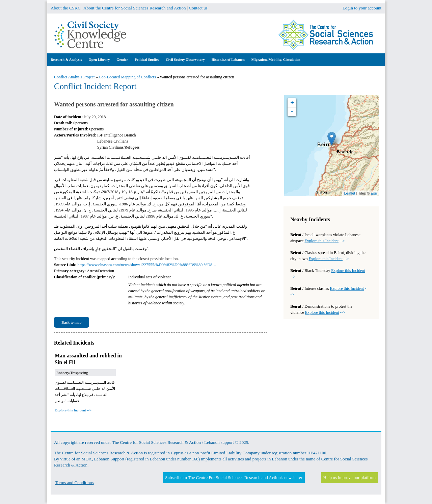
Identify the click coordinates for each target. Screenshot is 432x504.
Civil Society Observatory (185, 60)
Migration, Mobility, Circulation (276, 60)
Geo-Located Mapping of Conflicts (127, 77)
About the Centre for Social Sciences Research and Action (134, 8)
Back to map (71, 322)
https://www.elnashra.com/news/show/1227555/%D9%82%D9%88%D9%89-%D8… (147, 265)
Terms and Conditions (74, 483)
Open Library (99, 60)
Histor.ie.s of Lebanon (228, 60)
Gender (122, 60)
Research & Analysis (66, 60)
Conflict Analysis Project (74, 77)
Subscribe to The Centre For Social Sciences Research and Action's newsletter (234, 477)
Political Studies (147, 60)
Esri (374, 193)
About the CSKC (66, 8)
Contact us (198, 8)
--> (73, 410)
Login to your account (362, 8)
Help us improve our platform (349, 477)
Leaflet (349, 193)
